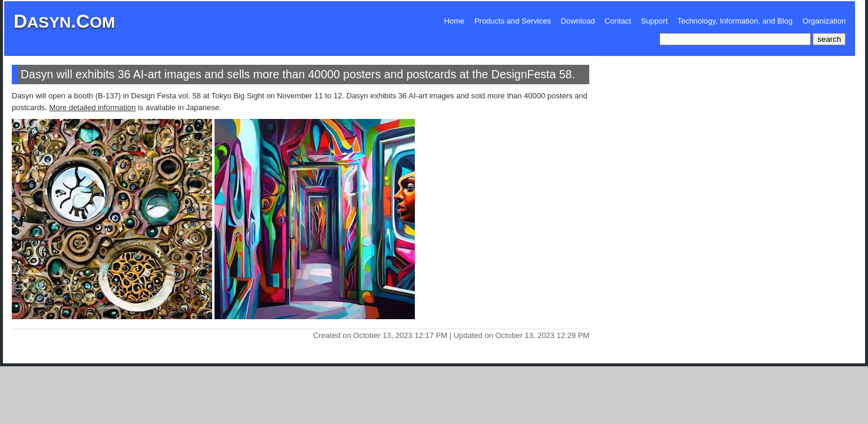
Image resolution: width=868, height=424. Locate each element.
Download (578, 21)
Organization (824, 21)
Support (654, 21)
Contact (618, 21)
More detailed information (93, 107)
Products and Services (513, 21)
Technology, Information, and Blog (735, 21)
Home (455, 21)
